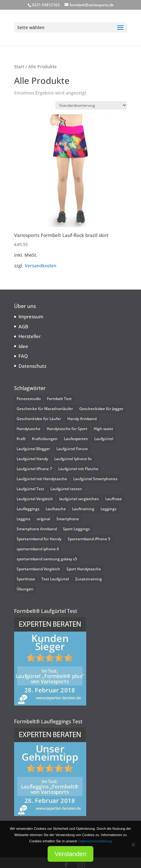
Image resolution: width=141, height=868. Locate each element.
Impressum (31, 316)
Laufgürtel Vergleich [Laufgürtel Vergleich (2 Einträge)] (35, 499)
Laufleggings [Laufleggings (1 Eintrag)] (28, 509)
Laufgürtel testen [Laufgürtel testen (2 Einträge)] (66, 489)
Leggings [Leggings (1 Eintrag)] (109, 509)
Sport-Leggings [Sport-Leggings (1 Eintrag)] (76, 529)
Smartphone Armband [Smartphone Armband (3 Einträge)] (37, 529)
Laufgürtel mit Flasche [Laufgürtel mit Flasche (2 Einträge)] (78, 469)
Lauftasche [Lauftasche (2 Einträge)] (56, 509)
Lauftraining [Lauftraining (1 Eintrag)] (83, 509)
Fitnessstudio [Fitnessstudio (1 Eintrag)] (29, 399)
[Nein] (133, 845)
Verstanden (70, 854)
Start (19, 67)
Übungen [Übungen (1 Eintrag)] (25, 589)
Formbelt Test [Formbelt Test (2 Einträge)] (59, 399)
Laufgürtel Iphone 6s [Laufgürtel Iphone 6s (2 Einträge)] (73, 459)
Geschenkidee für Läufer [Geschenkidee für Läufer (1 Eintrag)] (39, 419)
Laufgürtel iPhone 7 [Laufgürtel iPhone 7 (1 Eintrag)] (34, 469)
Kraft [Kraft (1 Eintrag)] (21, 439)
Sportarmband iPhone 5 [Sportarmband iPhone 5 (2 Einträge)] (89, 539)
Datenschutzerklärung (95, 841)
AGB (23, 326)
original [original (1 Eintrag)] (43, 519)
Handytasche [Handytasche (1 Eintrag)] (29, 429)
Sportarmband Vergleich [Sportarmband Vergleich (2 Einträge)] (38, 569)
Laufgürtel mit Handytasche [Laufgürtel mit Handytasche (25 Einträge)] (42, 479)
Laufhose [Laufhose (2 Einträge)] (114, 499)
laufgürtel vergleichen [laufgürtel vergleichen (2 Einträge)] (79, 499)
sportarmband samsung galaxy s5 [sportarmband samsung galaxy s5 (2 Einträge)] (47, 559)
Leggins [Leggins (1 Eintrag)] (23, 519)
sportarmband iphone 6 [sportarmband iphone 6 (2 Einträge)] (38, 549)
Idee (23, 346)
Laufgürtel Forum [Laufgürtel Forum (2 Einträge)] (72, 449)
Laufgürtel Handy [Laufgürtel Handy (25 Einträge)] (32, 459)
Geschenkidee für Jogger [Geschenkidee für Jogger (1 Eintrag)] (101, 409)
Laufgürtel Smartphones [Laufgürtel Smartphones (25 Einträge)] (95, 479)
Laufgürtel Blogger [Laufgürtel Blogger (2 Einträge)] (33, 449)
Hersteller (30, 336)
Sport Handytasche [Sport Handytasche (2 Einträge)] (84, 569)
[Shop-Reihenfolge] (91, 105)
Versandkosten (41, 266)
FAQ (23, 356)
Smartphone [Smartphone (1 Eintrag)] (68, 519)
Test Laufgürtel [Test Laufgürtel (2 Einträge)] (55, 579)
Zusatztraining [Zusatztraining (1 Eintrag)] (89, 579)
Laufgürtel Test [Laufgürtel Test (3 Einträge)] (30, 489)
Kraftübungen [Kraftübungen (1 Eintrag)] (45, 439)
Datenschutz (32, 366)
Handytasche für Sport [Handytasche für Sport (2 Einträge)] (67, 429)
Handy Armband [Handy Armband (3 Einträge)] (82, 419)
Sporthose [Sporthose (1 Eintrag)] (26, 579)
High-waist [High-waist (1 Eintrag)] (103, 429)
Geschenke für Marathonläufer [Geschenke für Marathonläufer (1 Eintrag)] (45, 409)
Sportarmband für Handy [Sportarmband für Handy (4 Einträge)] (39, 539)
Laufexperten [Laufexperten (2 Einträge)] (76, 439)
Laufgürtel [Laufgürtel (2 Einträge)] (104, 439)
